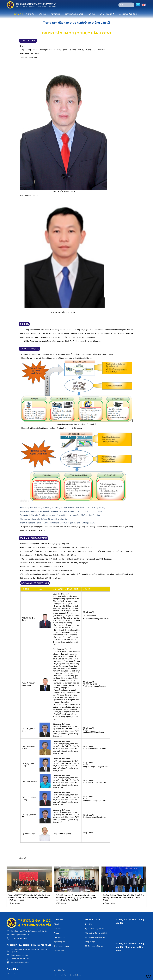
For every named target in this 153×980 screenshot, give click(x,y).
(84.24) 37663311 (23, 938)
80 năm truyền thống (129, 14)
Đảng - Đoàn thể (108, 14)
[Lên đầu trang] (148, 976)
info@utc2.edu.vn (22, 955)
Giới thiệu (31, 14)
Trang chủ (19, 14)
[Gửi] (132, 5)
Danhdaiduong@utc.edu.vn (98, 619)
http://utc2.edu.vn (23, 962)
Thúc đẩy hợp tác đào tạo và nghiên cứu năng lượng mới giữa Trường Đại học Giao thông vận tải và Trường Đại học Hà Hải (76, 898)
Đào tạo (43, 14)
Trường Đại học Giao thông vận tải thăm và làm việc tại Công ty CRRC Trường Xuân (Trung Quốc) (123, 898)
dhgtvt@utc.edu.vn (22, 935)
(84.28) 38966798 (23, 959)
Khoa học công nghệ (75, 14)
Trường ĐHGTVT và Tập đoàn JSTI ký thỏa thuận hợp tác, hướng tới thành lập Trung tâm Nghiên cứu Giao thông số (29, 898)
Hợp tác (93, 14)
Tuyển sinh (56, 14)
